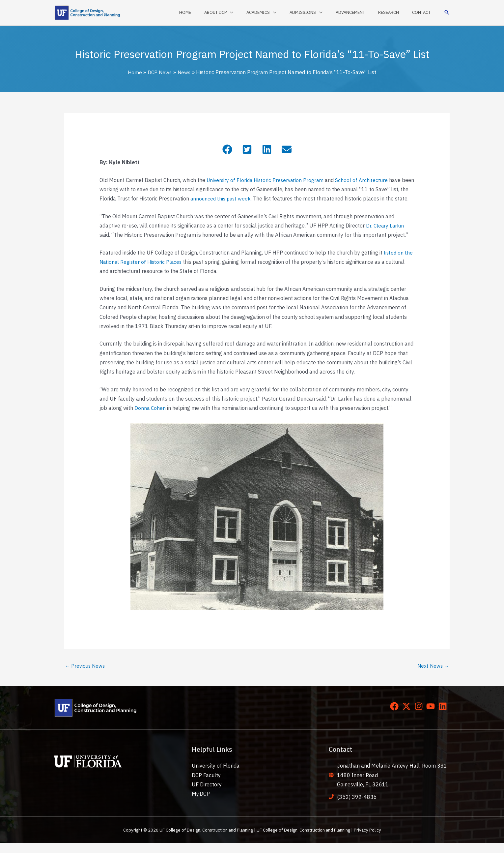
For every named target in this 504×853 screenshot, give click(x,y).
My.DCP (201, 804)
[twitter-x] (408, 716)
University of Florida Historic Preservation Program (267, 180)
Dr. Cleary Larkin (385, 235)
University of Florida (216, 776)
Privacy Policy (367, 840)
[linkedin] (444, 716)
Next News (433, 675)
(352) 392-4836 (357, 807)
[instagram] (420, 716)
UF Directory (207, 794)
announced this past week (231, 198)
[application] (255, 13)
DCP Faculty (206, 785)
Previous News (86, 675)
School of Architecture (365, 180)
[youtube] (432, 716)
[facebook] (396, 716)
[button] (447, 13)
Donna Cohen (150, 417)
